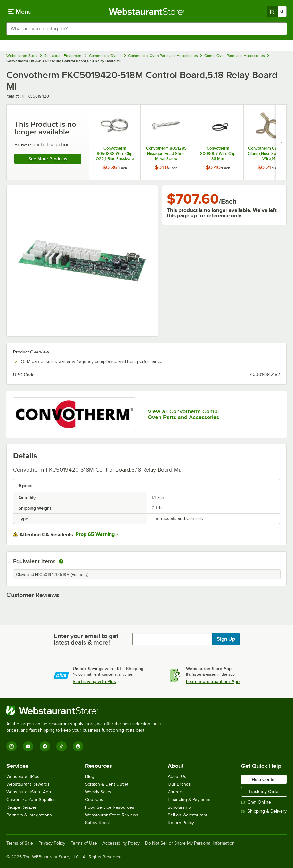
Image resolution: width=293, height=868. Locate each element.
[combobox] (146, 29)
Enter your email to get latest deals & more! (86, 639)
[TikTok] (61, 746)
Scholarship (179, 807)
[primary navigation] (20, 12)
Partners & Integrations (29, 815)
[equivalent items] (61, 561)
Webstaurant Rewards (28, 784)
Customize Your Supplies (31, 800)
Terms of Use (84, 843)
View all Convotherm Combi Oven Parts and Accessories (183, 414)
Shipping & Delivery (264, 811)
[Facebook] (45, 746)
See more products (48, 159)
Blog (90, 777)
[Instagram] (12, 746)
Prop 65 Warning (95, 534)
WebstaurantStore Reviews (112, 815)
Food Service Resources (110, 807)
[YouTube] (28, 746)
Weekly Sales (98, 792)
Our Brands (179, 784)
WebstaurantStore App (29, 792)
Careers (176, 792)
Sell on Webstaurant (187, 815)
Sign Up (226, 639)
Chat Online (256, 802)
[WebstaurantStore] (86, 710)
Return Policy (181, 823)
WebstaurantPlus (23, 777)
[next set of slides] (281, 142)
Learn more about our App (213, 681)
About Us (177, 777)
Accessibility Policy (121, 843)
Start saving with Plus (94, 681)
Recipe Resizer (21, 807)
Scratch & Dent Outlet (107, 784)
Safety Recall (98, 823)
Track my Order (264, 791)
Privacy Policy (52, 843)
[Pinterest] (78, 746)
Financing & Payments (190, 800)
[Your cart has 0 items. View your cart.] (277, 12)
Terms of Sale (20, 843)
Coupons (94, 800)
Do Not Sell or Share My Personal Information (190, 843)
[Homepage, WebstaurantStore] (146, 12)
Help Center (264, 779)
